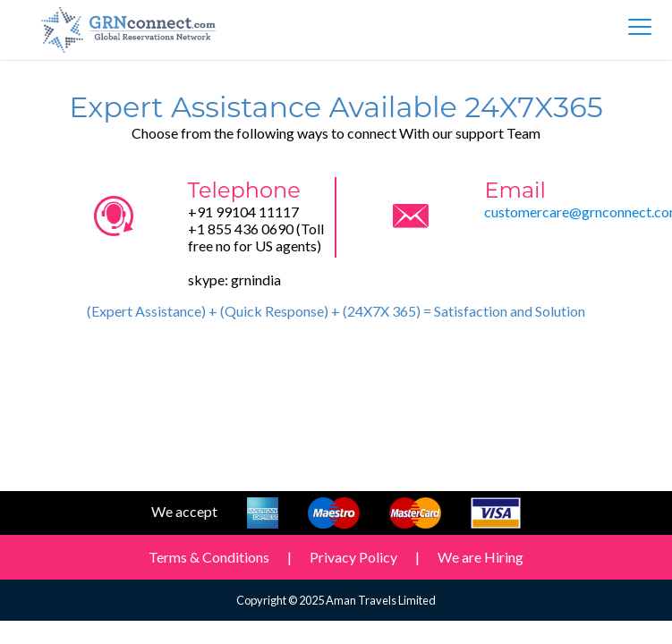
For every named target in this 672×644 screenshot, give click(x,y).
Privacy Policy (353, 557)
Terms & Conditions (209, 557)
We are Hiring (481, 557)
